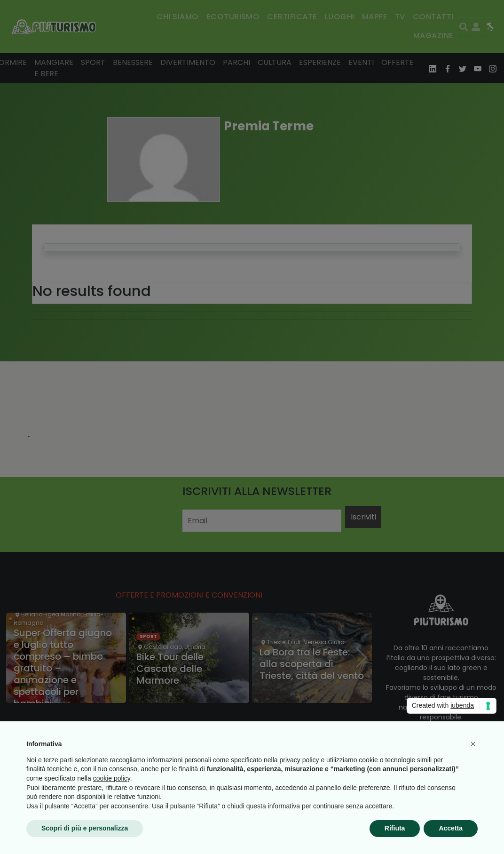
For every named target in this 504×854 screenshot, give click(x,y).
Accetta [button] (451, 828)
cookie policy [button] (112, 778)
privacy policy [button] (299, 760)
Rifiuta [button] (395, 828)
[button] (473, 744)
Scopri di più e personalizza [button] (85, 828)
